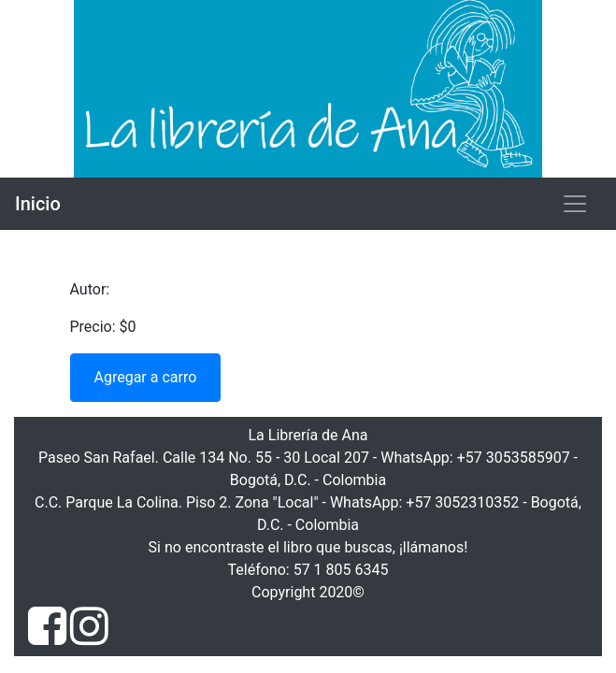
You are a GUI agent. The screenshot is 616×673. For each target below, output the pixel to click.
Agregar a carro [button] (146, 377)
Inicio (38, 204)
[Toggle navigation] (575, 204)
